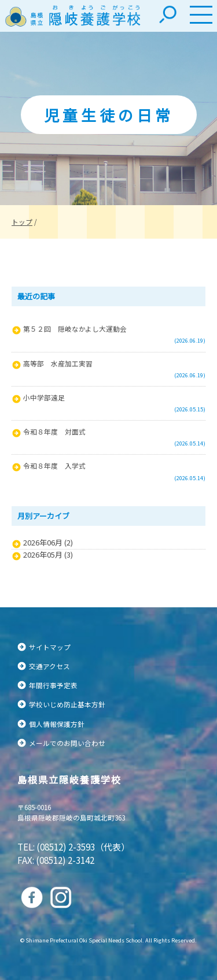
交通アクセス (49, 666)
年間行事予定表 (53, 685)
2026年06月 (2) (48, 543)
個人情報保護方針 (57, 724)
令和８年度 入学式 (54, 465)
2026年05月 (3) (48, 555)
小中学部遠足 (44, 397)
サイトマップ (50, 647)
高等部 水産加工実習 (58, 363)
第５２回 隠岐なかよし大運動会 (75, 328)
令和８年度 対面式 (54, 431)
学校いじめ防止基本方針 (67, 704)
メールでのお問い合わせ (67, 743)
